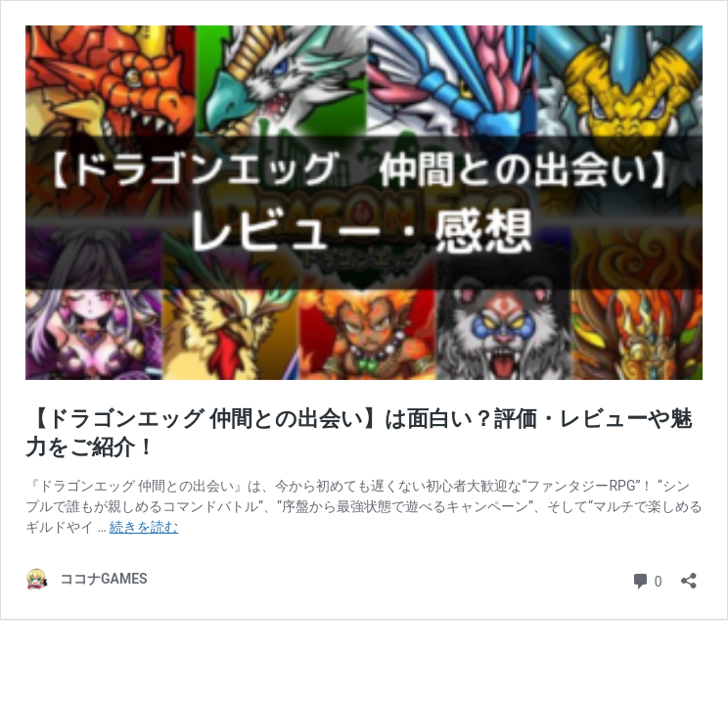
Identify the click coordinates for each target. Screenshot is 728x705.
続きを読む (144, 527)
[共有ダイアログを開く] (689, 574)
